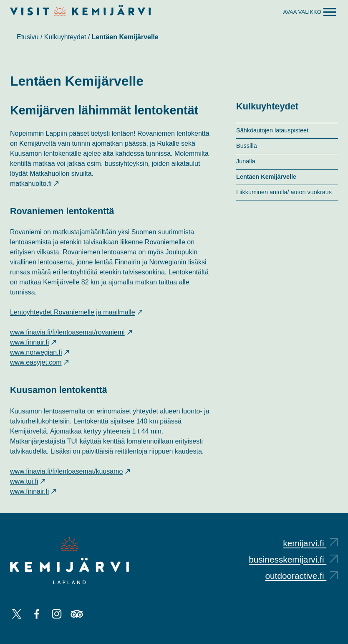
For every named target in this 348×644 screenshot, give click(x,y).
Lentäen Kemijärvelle (266, 177)
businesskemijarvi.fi (293, 559)
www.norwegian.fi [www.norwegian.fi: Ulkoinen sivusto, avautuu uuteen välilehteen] (39, 352)
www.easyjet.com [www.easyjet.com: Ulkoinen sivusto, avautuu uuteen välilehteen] (39, 362)
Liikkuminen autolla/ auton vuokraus (284, 192)
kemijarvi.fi (310, 543)
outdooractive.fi (301, 576)
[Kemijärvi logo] (69, 560)
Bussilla (247, 146)
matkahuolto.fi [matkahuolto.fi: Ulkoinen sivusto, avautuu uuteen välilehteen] (34, 184)
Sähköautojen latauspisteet (272, 130)
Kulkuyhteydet (65, 37)
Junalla (246, 161)
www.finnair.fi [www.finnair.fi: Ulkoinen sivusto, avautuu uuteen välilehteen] (33, 342)
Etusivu (28, 37)
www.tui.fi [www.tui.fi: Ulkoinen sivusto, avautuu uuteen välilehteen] (28, 481)
